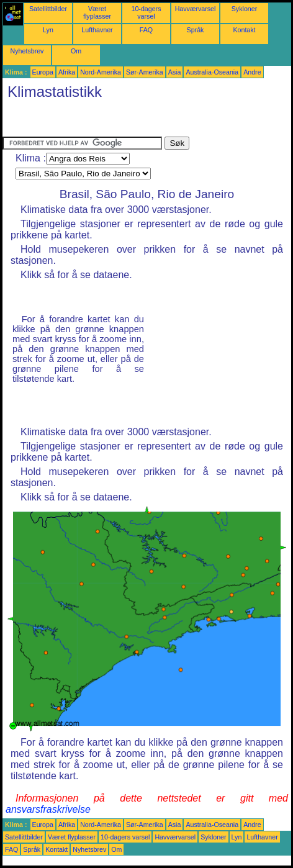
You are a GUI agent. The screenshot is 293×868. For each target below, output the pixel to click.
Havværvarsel (196, 9)
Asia (175, 72)
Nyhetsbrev (27, 51)
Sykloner (244, 9)
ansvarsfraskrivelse (48, 809)
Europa (43, 72)
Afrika (67, 72)
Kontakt (244, 30)
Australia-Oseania (212, 72)
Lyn (48, 30)
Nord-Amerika (101, 72)
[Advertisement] (102, 121)
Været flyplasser (97, 12)
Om (76, 51)
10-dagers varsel (146, 12)
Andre (252, 72)
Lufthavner (97, 30)
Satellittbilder (48, 9)
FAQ (146, 30)
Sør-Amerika (145, 72)
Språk (196, 30)
